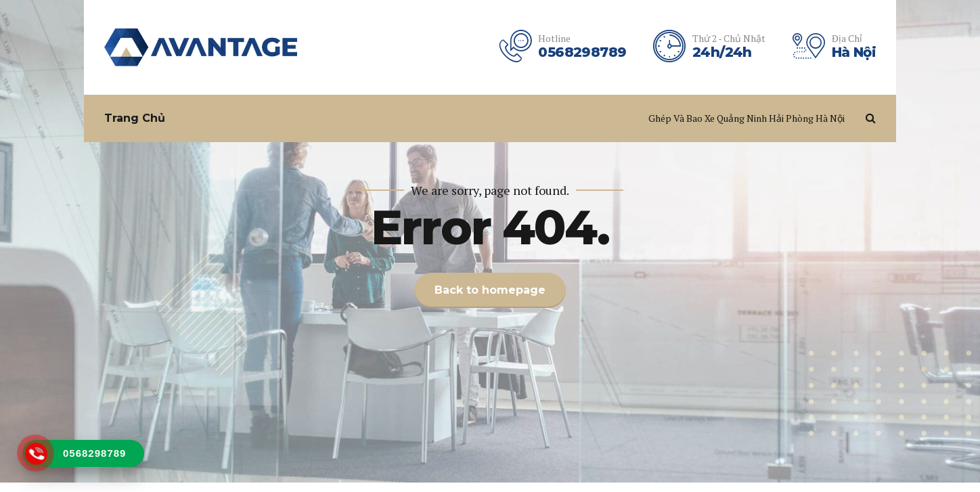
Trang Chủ (135, 118)
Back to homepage (490, 290)
